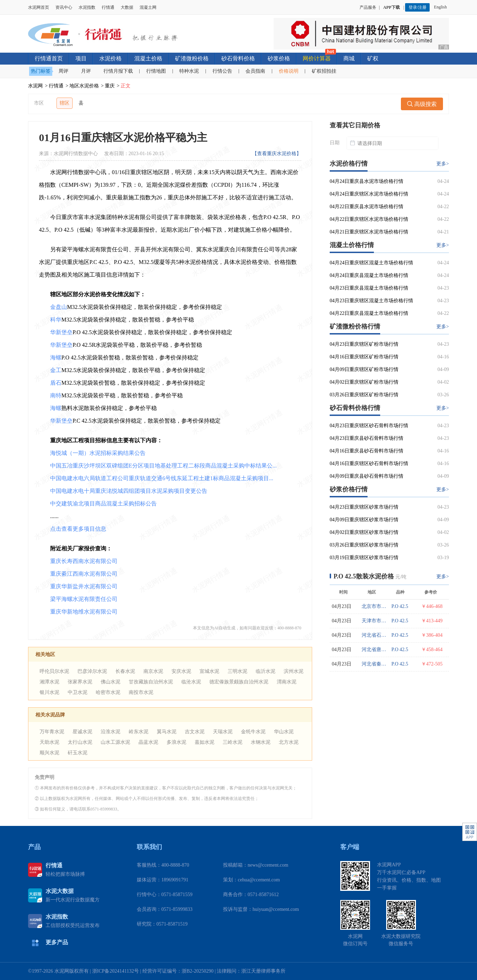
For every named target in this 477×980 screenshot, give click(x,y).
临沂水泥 (266, 671)
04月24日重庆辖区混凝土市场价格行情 (371, 263)
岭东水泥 (139, 732)
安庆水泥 (181, 671)
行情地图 (156, 71)
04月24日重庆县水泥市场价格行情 (367, 181)
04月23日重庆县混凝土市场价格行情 (369, 288)
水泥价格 (110, 58)
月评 (86, 71)
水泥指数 (87, 7)
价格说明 (289, 71)
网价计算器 (317, 58)
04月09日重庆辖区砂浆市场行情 (364, 520)
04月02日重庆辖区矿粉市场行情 (364, 382)
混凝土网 (148, 7)
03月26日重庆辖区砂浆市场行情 (364, 545)
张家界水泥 (80, 682)
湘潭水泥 (49, 682)
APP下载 (392, 7)
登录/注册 (418, 7)
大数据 (127, 7)
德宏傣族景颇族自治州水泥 (239, 682)
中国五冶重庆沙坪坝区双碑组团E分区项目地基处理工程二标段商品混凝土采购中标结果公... (163, 466)
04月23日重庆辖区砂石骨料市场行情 (369, 426)
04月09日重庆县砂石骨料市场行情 (367, 476)
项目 (81, 58)
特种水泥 (189, 71)
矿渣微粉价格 (192, 58)
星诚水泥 (82, 732)
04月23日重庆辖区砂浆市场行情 (364, 507)
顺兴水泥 (49, 753)
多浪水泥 (176, 742)
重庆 (110, 86)
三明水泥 (237, 671)
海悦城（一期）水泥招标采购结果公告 (98, 453)
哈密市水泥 (108, 692)
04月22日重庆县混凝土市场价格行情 (369, 313)
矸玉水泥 (78, 753)
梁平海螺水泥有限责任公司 (84, 599)
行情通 (108, 7)
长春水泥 (125, 671)
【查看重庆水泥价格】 (277, 154)
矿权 (373, 58)
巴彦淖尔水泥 (92, 671)
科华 (56, 320)
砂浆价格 (279, 58)
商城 (349, 58)
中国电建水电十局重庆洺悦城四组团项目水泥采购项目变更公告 (129, 491)
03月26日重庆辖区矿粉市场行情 (364, 395)
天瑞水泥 (223, 732)
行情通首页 (49, 58)
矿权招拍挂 (324, 71)
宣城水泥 (209, 671)
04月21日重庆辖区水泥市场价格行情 (369, 232)
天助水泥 (49, 742)
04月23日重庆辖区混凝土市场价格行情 (371, 301)
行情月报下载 (118, 71)
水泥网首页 (39, 7)
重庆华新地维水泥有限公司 (84, 612)
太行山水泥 (80, 742)
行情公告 (222, 71)
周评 (63, 71)
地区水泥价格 (84, 86)
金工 (56, 370)
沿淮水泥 (110, 732)
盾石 (56, 383)
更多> (443, 164)
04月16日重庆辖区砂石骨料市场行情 (369, 463)
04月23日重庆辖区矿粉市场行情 (364, 344)
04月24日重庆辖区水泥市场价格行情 (369, 194)
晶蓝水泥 (148, 742)
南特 (56, 395)
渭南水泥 (287, 682)
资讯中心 (64, 7)
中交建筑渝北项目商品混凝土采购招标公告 (103, 504)
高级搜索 (422, 104)
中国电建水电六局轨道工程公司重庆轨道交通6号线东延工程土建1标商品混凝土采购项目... (162, 478)
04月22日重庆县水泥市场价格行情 (367, 207)
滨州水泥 (294, 671)
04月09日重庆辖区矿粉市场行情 (364, 369)
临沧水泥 (191, 682)
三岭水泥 (233, 742)
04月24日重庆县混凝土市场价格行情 (369, 275)
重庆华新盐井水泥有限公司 (84, 586)
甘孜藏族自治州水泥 (151, 682)
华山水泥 (284, 732)
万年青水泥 (52, 732)
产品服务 (368, 7)
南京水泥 (153, 671)
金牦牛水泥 (253, 732)
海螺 (56, 357)
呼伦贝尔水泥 (54, 671)
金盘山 (59, 307)
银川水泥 (49, 692)
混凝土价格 (148, 58)
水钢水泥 (261, 742)
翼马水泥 (167, 732)
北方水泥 (289, 742)
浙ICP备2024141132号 (116, 971)
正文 (126, 86)
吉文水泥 (195, 732)
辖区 (65, 103)
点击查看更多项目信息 (78, 529)
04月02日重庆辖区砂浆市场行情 (364, 532)
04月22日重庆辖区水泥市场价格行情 (369, 219)
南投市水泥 (141, 692)
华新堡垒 (61, 332)
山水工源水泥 (115, 742)
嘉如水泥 (204, 742)
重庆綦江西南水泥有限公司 (84, 574)
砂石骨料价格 (238, 58)
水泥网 (35, 86)
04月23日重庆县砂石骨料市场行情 (367, 438)
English (441, 7)
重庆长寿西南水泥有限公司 (84, 561)
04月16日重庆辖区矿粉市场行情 (364, 357)
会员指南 (255, 71)
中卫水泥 (78, 692)
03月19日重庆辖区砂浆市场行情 (364, 558)
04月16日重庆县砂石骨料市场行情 (367, 451)
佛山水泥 (110, 682)
